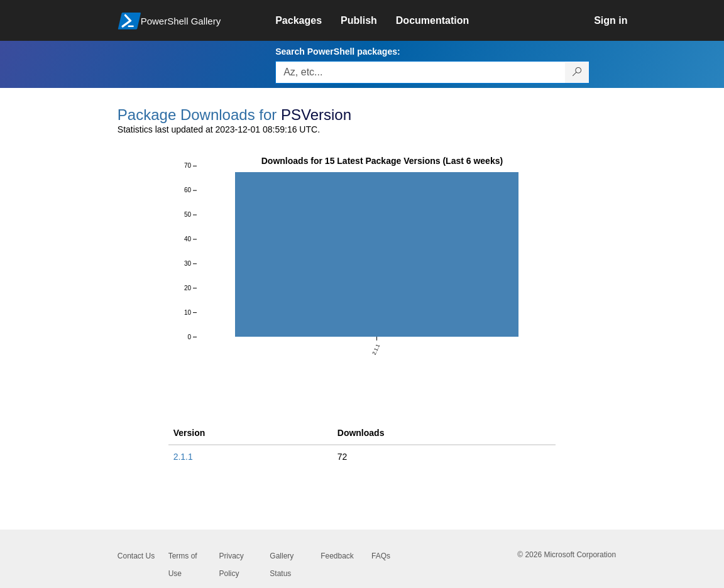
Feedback (337, 556)
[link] (308, 21)
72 (343, 457)
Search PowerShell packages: (337, 52)
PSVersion (316, 115)
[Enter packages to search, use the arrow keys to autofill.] (420, 72)
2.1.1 (183, 457)
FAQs (381, 556)
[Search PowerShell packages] (577, 72)
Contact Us (136, 556)
